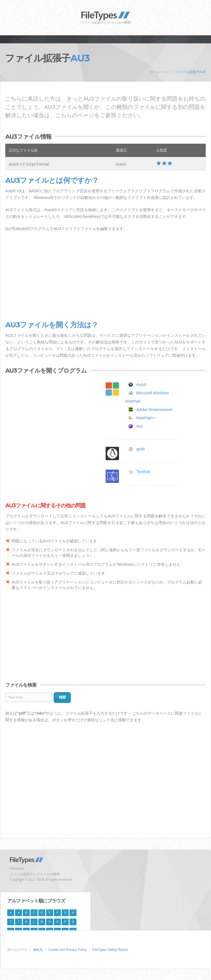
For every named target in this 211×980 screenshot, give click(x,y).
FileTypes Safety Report (110, 950)
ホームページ (160, 72)
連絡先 (38, 950)
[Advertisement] (106, 276)
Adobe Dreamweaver (155, 410)
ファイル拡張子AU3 (191, 72)
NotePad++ (146, 418)
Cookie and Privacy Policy (67, 950)
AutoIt (141, 385)
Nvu (140, 426)
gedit (140, 449)
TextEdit (143, 472)
